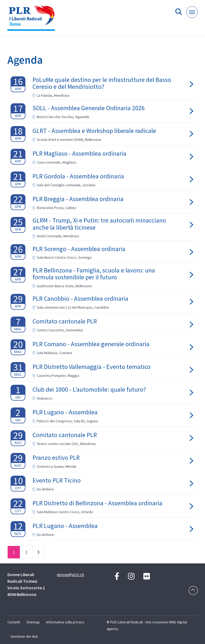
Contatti (14, 622)
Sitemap (33, 622)
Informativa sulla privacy (65, 622)
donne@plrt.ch (70, 574)
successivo (38, 553)
